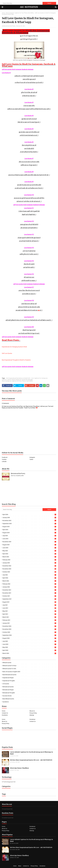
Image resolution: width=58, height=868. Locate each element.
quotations (6, 702)
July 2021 (29, 605)
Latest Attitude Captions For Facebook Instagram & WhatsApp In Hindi (31, 753)
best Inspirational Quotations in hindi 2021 (18, 378)
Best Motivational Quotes (9, 675)
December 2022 (29, 566)
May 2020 (29, 647)
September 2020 (29, 635)
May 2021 (29, 611)
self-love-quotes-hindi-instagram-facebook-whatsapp (17, 380)
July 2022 (29, 575)
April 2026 (29, 514)
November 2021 (29, 593)
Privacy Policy (33, 713)
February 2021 (29, 620)
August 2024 (29, 533)
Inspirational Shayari (8, 678)
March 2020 (29, 653)
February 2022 (29, 584)
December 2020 (29, 626)
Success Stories (7, 696)
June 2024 (29, 539)
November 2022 (29, 569)
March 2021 (29, 617)
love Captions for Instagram (40, 378)
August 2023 (29, 545)
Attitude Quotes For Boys (9, 666)
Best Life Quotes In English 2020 (11, 672)
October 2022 (29, 572)
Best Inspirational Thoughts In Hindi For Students (16, 360)
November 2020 (29, 629)
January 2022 (29, 587)
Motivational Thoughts (9, 693)
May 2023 (29, 551)
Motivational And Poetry (9, 26)
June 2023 (29, 548)
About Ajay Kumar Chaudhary (19, 768)
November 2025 (29, 521)
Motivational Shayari (8, 690)
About (20, 866)
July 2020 (29, 641)
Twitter (31, 459)
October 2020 (29, 632)
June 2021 (29, 608)
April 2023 (29, 554)
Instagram (32, 457)
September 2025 (29, 524)
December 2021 (29, 590)
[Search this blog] (22, 3)
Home (3, 13)
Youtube (4, 459)
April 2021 (29, 614)
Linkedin (4, 461)
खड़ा (39, 310)
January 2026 (29, 518)
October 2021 (29, 596)
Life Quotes (6, 684)
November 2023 (29, 542)
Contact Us (5, 713)
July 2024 (29, 536)
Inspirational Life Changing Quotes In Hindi (14, 347)
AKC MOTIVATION (29, 7)
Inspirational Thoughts (9, 681)
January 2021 (29, 623)
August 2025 (29, 527)
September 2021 (29, 599)
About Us (32, 711)
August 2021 (29, 602)
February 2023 (29, 560)
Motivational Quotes (8, 687)
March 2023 (29, 557)
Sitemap (32, 715)
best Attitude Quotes (8, 699)
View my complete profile (17, 476)
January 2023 (29, 563)
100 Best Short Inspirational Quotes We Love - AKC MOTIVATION (31, 760)
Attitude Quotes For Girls (9, 669)
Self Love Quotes (7, 353)
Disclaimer (5, 715)
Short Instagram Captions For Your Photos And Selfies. (20, 13)
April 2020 (29, 650)
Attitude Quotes (7, 663)
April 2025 (29, 530)
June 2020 (29, 644)
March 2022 (29, 581)
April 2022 (29, 578)
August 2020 (29, 638)
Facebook (5, 457)
